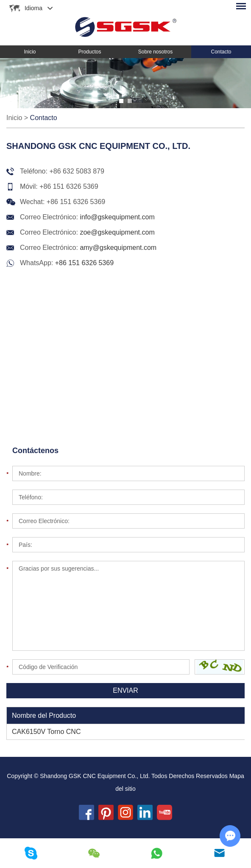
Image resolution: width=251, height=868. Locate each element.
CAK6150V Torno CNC (46, 732)
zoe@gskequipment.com (117, 232)
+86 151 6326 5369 (84, 263)
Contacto (221, 52)
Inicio (30, 52)
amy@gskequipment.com (118, 248)
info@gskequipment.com (117, 217)
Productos (89, 52)
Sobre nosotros (155, 52)
